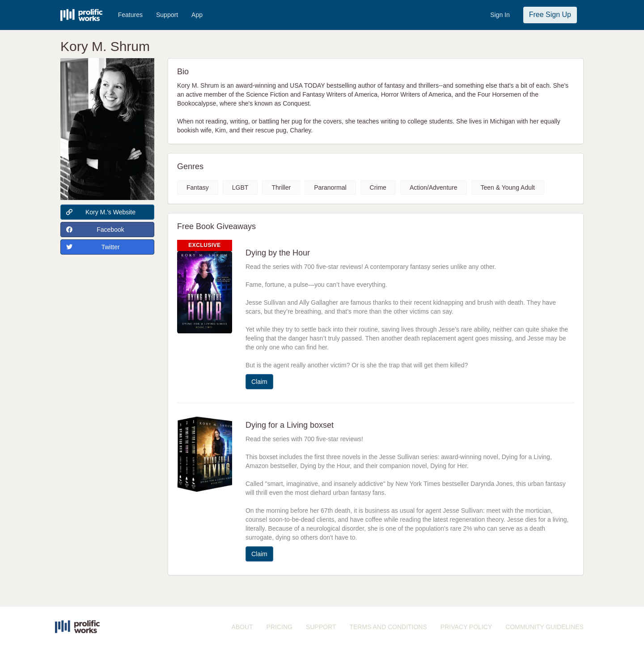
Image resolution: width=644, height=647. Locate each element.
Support (167, 15)
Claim (259, 382)
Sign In (500, 15)
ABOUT (242, 627)
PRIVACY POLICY (466, 627)
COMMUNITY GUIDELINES (544, 627)
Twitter (93, 247)
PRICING (280, 627)
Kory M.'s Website (101, 212)
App (197, 15)
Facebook (95, 230)
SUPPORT (321, 627)
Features (130, 15)
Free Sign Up (550, 15)
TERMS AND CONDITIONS (388, 627)
